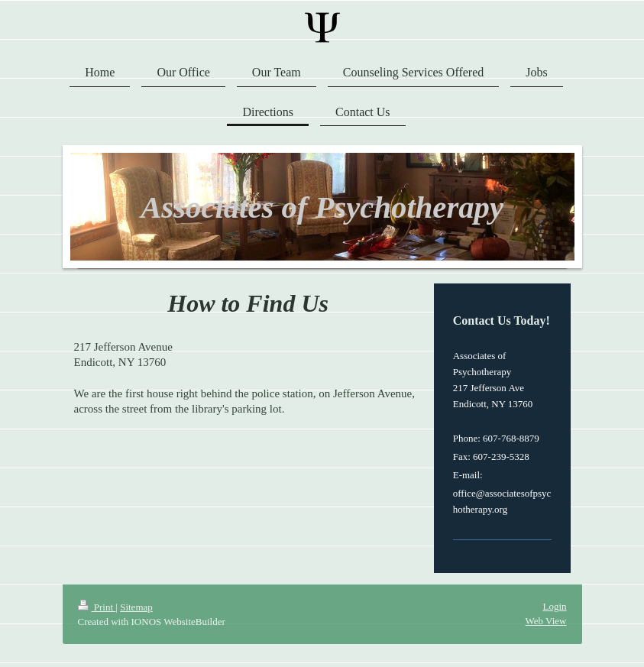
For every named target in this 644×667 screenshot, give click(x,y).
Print (97, 607)
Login (554, 606)
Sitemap (136, 607)
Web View (546, 621)
